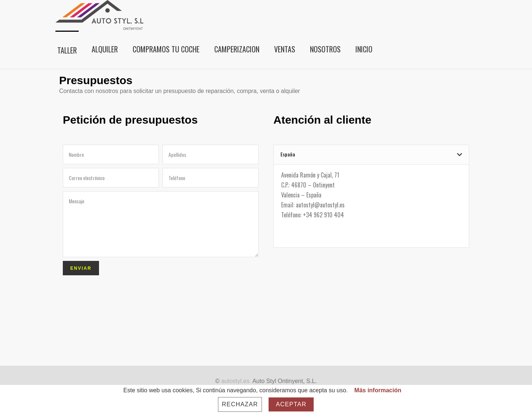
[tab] (371, 155)
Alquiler (105, 49)
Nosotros (325, 49)
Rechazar (240, 404)
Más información (378, 390)
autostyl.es (235, 381)
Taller (67, 50)
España (288, 154)
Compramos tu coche (166, 49)
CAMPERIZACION (237, 49)
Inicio (364, 49)
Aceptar (291, 404)
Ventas (285, 49)
